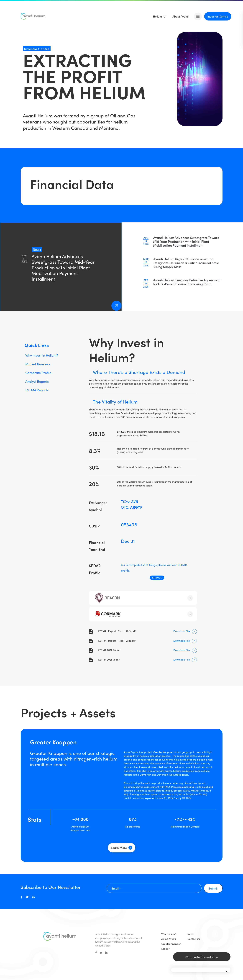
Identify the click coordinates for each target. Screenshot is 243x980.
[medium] (22, 897)
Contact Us (194, 939)
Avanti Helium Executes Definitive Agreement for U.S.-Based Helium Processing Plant (187, 282)
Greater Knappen (171, 944)
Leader (165, 949)
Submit (213, 888)
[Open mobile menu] (198, 16)
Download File (185, 631)
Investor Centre (218, 16)
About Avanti (169, 939)
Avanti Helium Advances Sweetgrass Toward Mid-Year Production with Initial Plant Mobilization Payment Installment (186, 241)
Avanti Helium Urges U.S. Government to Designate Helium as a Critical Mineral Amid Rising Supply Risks (186, 263)
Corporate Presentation (202, 957)
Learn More (122, 848)
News (191, 934)
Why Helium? (169, 934)
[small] (96, 953)
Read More (157, 578)
